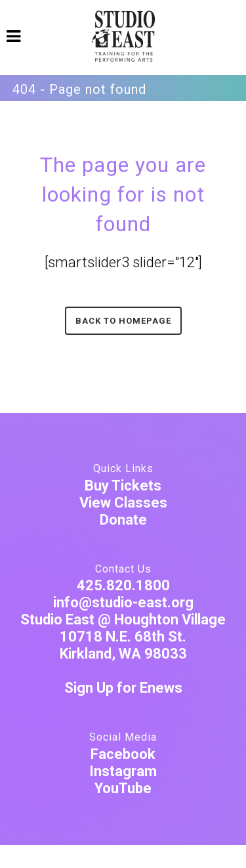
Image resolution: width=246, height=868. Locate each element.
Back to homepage (123, 321)
